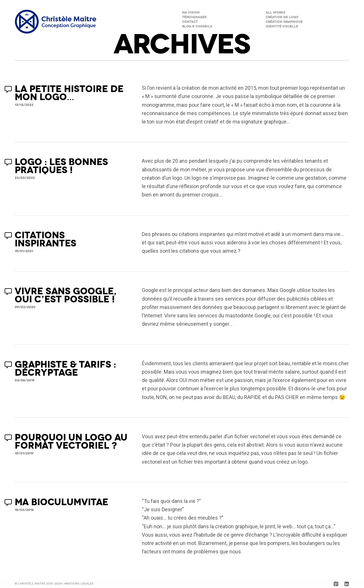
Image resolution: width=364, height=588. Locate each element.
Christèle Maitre (32, 584)
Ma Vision (191, 13)
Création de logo (282, 17)
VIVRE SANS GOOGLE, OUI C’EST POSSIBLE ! (66, 295)
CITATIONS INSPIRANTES (46, 239)
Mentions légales (79, 584)
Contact (190, 22)
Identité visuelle (282, 26)
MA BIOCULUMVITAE (62, 502)
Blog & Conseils (197, 26)
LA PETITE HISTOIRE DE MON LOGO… (69, 93)
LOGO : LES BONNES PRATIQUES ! (61, 166)
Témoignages (194, 17)
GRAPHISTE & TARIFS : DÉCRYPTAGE (65, 369)
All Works (276, 13)
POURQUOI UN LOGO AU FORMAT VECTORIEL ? (71, 442)
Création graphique (284, 22)
